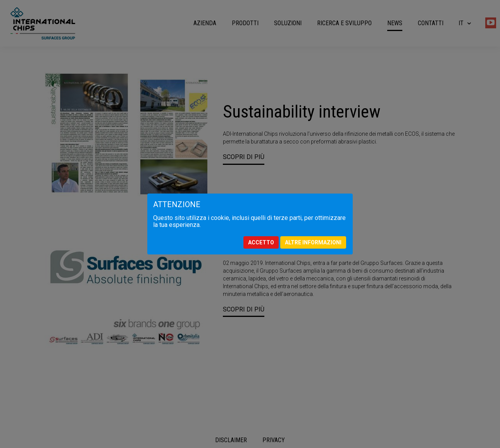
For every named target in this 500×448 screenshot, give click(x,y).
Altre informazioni (313, 242)
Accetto (261, 242)
